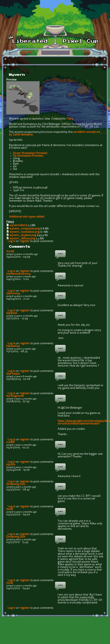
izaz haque (13, 374)
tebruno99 (13, 294)
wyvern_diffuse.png (22, 239)
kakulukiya (13, 346)
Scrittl (10, 252)
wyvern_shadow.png (23, 235)
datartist (12, 313)
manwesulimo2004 (18, 274)
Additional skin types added (27, 217)
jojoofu (11, 465)
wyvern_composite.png (25, 229)
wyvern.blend (18, 225)
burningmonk (15, 396)
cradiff (10, 442)
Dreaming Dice (16, 484)
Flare (70, 119)
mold (10, 509)
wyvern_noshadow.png (25, 232)
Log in (12, 241)
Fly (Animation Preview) (28, 156)
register (25, 241)
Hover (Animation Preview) (30, 153)
